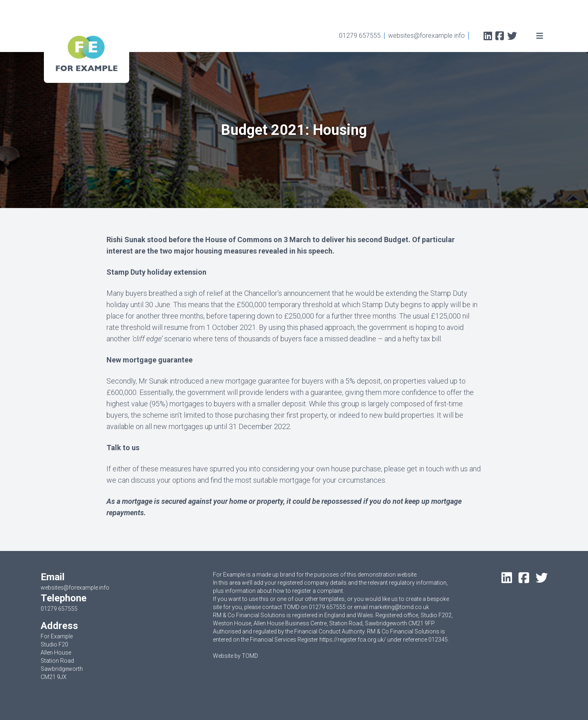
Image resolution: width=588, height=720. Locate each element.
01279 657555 (360, 36)
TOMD (250, 656)
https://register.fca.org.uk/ (353, 640)
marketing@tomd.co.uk (399, 607)
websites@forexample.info (426, 36)
